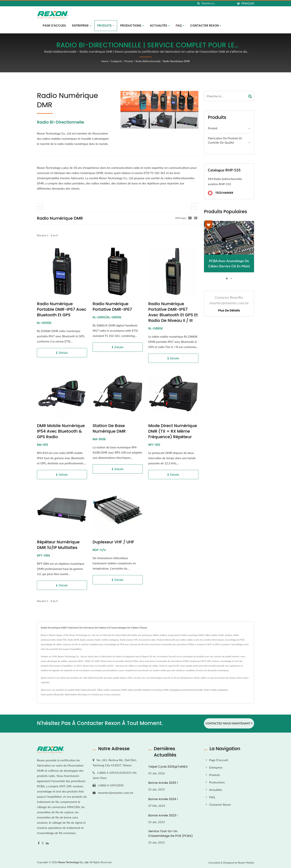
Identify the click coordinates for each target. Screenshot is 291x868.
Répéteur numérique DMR (156, 690)
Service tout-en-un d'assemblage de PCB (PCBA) (171, 833)
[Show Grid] (190, 218)
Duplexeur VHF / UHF (113, 542)
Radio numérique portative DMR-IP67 (112, 307)
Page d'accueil (54, 26)
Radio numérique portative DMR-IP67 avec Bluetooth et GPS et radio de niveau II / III (173, 312)
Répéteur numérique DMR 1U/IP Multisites (58, 545)
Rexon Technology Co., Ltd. (73, 862)
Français (248, 4)
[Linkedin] (47, 843)
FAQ (180, 26)
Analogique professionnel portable (186, 690)
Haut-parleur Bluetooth (52, 694)
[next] (194, 206)
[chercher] (199, 3)
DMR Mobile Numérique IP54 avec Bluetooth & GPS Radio (61, 431)
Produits (106, 26)
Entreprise (82, 26)
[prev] (40, 206)
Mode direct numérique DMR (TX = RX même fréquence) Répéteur (173, 431)
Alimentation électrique (76, 694)
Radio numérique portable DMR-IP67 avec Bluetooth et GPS (62, 309)
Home (105, 61)
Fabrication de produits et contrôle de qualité (225, 140)
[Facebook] (39, 843)
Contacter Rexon (206, 26)
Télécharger (221, 193)
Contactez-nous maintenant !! (229, 723)
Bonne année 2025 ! (163, 783)
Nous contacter (113, 694)
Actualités (160, 26)
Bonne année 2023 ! (163, 815)
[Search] (218, 3)
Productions (132, 26)
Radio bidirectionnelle (148, 61)
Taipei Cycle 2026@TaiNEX (168, 766)
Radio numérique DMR (176, 61)
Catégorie (116, 61)
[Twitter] (43, 843)
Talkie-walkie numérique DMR (112, 690)
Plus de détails (229, 311)
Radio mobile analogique (216, 690)
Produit (129, 61)
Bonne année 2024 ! (163, 799)
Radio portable (135, 690)
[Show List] (196, 218)
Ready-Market (246, 862)
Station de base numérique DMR (109, 429)
